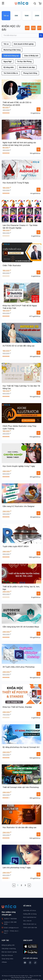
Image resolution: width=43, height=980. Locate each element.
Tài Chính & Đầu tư (11, 73)
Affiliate (4, 962)
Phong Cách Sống (30, 73)
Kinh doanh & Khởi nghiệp (24, 44)
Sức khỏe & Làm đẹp (27, 67)
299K (37, 16)
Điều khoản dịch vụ (30, 924)
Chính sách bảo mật (30, 927)
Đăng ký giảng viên (8, 945)
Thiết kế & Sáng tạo (11, 56)
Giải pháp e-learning (9, 948)
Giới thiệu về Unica (30, 910)
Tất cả (6, 16)
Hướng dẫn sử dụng (30, 914)
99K (16, 16)
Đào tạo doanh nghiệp (9, 952)
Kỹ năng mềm (9, 67)
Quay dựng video (7, 959)
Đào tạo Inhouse (7, 955)
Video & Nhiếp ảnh (31, 56)
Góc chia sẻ (27, 921)
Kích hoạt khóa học (30, 917)
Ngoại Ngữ (8, 61)
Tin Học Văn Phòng (24, 61)
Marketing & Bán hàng (12, 50)
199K (27, 16)
